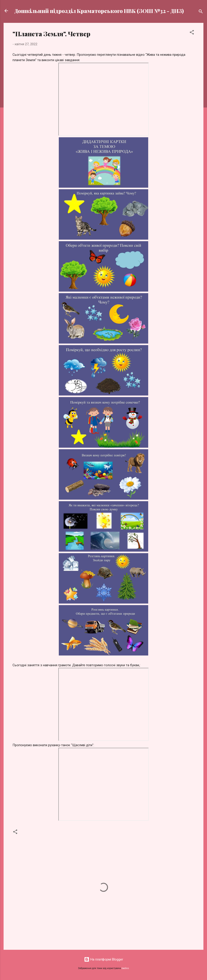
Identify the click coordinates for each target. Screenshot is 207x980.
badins (125, 968)
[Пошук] (201, 12)
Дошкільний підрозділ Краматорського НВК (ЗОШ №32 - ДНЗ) (99, 11)
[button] (192, 33)
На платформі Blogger (104, 959)
